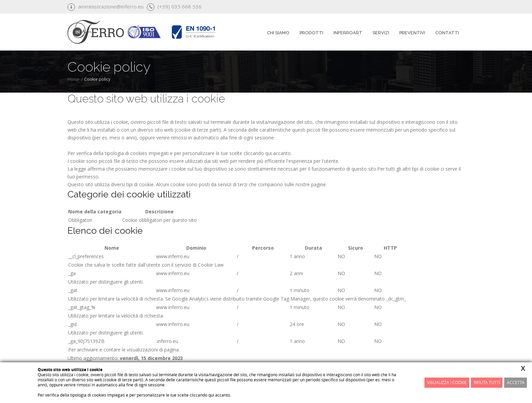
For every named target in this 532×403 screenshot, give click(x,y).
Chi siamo (278, 33)
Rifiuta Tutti (487, 382)
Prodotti (311, 33)
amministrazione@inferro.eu (111, 6)
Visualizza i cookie (447, 382)
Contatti (447, 33)
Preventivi (412, 33)
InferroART (348, 33)
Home (73, 79)
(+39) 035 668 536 (179, 6)
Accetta (516, 382)
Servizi (381, 33)
